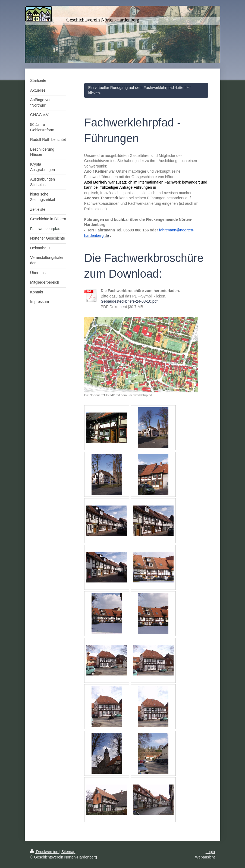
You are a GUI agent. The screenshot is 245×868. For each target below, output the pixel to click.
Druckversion (45, 852)
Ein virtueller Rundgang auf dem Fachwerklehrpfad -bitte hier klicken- (139, 90)
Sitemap (68, 852)
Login (210, 852)
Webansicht (205, 857)
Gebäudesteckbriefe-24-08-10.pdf (129, 301)
